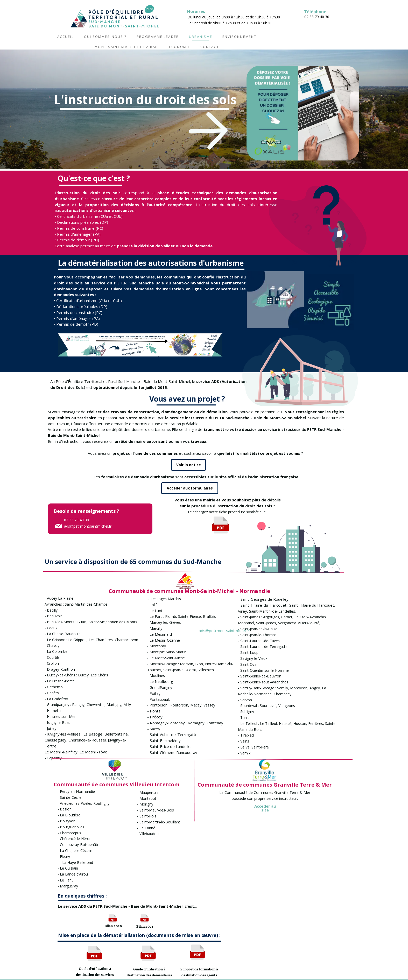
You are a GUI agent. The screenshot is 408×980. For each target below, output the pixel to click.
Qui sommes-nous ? (105, 37)
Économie (180, 47)
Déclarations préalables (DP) (83, 222)
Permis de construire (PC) (80, 228)
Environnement (239, 37)
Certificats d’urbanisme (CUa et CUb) (90, 216)
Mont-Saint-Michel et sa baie (127, 47)
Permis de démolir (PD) (78, 240)
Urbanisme (201, 37)
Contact (210, 47)
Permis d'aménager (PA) (79, 234)
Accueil (66, 37)
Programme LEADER (158, 37)
